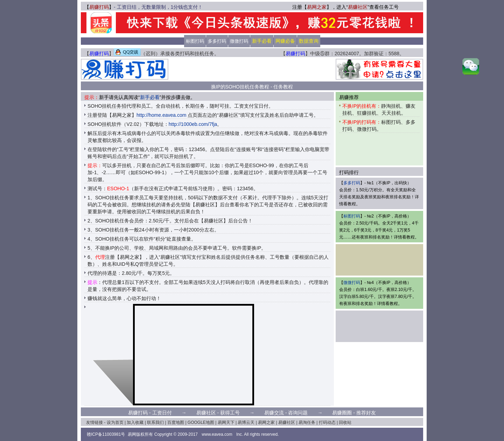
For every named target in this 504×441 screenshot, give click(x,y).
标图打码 (195, 41)
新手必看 (150, 97)
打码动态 (327, 422)
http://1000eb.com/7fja (193, 124)
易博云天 (246, 422)
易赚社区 (358, 7)
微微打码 (239, 41)
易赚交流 (274, 413)
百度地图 (176, 422)
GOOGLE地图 (201, 422)
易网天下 (226, 422)
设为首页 (115, 422)
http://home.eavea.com (161, 115)
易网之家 (317, 7)
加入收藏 (135, 422)
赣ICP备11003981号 (106, 434)
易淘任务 (307, 422)
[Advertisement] (252, 69)
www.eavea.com (217, 434)
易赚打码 (99, 7)
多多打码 (217, 41)
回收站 (345, 422)
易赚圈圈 (342, 413)
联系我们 (155, 422)
